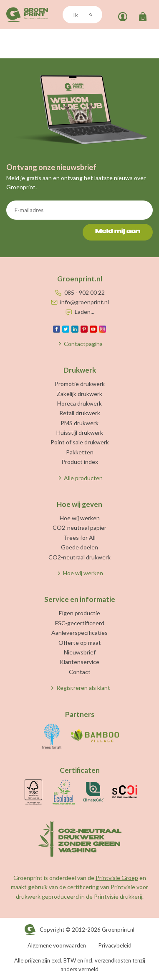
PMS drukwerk (79, 423)
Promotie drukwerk (80, 384)
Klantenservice (79, 662)
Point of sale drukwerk (80, 442)
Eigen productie (79, 613)
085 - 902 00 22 (85, 292)
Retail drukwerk (80, 413)
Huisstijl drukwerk (80, 432)
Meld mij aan (118, 232)
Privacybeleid (115, 945)
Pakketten (80, 452)
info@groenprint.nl (85, 302)
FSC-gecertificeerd (80, 623)
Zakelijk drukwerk (79, 394)
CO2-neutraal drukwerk (79, 557)
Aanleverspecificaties (79, 633)
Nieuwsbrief (80, 652)
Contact (80, 672)
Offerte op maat (80, 643)
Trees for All (79, 538)
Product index (80, 462)
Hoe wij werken (80, 518)
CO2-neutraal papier (79, 528)
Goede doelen (79, 547)
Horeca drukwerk (79, 403)
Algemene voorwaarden (57, 945)
